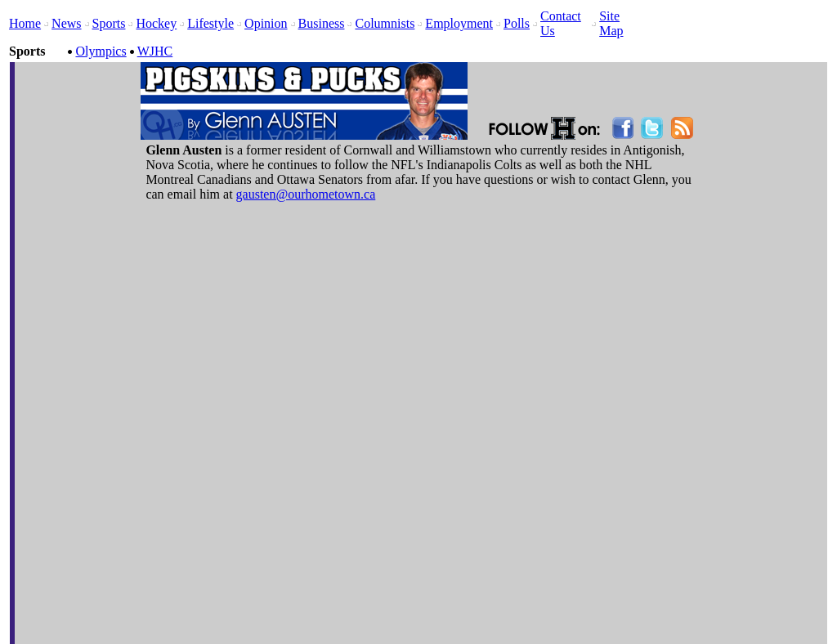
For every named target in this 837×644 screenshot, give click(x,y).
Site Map (611, 23)
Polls (517, 23)
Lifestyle (210, 23)
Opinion (266, 23)
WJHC (155, 51)
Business (322, 23)
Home (25, 23)
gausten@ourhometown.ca (306, 194)
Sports (109, 23)
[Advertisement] (589, 88)
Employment (459, 23)
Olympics (101, 51)
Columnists (385, 23)
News (66, 23)
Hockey (156, 23)
